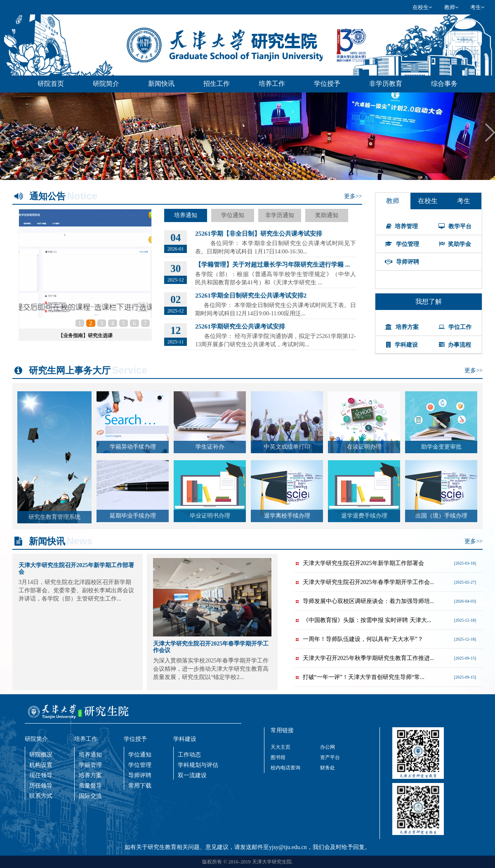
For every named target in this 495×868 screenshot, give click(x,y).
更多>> (353, 196)
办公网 (328, 747)
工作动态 (189, 755)
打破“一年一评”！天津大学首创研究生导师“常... (359, 677)
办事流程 (455, 345)
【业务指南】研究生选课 (85, 336)
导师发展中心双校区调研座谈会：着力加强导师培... (364, 601)
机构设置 (41, 765)
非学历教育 (386, 84)
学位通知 (233, 215)
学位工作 (455, 327)
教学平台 (455, 226)
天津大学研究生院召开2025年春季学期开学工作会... (364, 582)
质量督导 (90, 786)
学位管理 (402, 244)
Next (490, 132)
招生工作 (217, 84)
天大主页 (280, 747)
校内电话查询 (285, 768)
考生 (477, 7)
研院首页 (51, 84)
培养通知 (186, 215)
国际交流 (90, 796)
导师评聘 (402, 262)
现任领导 (41, 775)
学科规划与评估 (198, 765)
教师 (451, 7)
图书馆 (278, 757)
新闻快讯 (161, 84)
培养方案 (402, 327)
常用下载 (140, 786)
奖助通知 (327, 215)
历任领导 (41, 786)
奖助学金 (455, 244)
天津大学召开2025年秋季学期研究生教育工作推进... (364, 658)
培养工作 (272, 84)
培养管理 (402, 226)
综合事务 (444, 84)
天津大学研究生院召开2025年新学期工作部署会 (359, 563)
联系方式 (41, 796)
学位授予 (327, 84)
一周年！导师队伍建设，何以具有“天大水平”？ (359, 639)
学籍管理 (90, 765)
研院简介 (106, 84)
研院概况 (41, 755)
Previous (5, 132)
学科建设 (402, 345)
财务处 (328, 768)
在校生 (422, 7)
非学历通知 (280, 215)
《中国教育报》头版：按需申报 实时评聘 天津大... (363, 620)
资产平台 (330, 757)
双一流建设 (192, 775)
